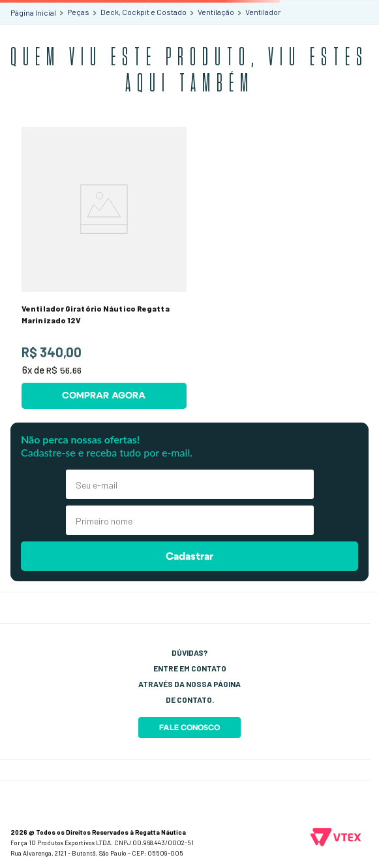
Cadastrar (189, 556)
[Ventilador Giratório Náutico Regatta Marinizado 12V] (104, 268)
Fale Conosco (189, 728)
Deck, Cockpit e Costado (144, 12)
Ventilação (216, 12)
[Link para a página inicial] (33, 12)
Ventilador (263, 12)
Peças (78, 12)
